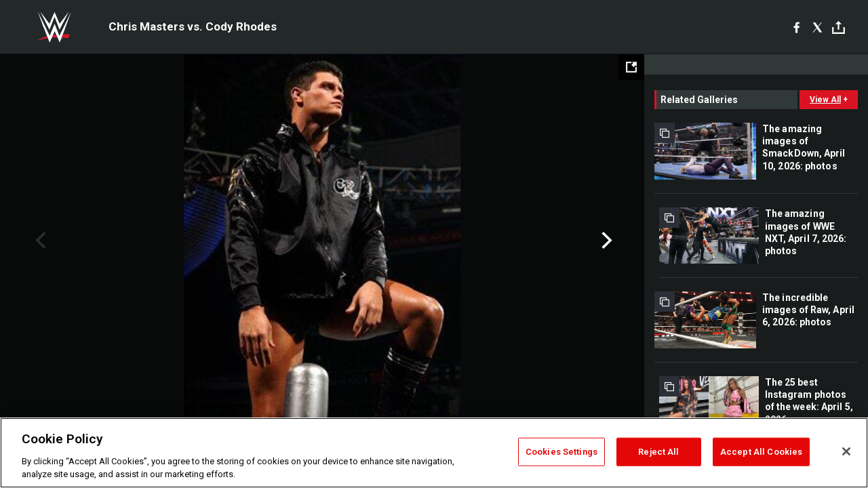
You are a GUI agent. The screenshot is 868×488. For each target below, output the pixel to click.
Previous (39, 241)
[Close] (846, 451)
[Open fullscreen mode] (631, 67)
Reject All (658, 452)
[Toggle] (839, 27)
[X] (817, 27)
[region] (434, 453)
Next (605, 241)
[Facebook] (796, 27)
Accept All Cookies (761, 452)
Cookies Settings (561, 452)
